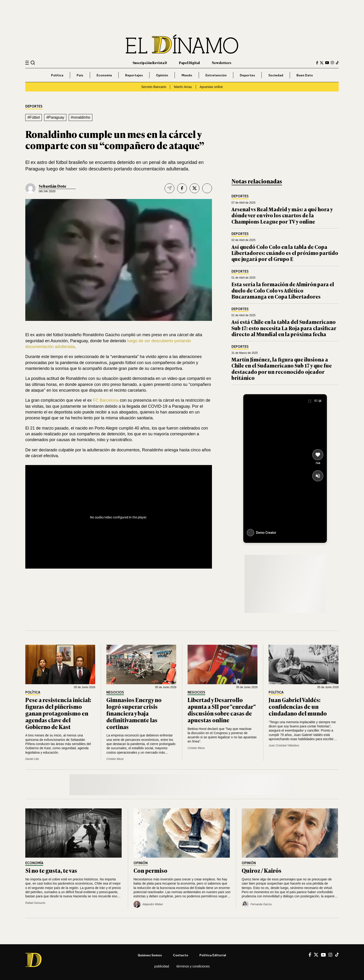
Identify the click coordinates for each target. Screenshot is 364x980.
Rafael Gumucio (35, 903)
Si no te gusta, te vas (51, 870)
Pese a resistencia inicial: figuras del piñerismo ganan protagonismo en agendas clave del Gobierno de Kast (58, 713)
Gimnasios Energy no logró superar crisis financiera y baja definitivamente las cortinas (134, 713)
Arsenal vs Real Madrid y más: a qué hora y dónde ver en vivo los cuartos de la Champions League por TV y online (282, 215)
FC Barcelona (106, 400)
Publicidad (162, 966)
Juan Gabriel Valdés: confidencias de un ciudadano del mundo (298, 706)
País (80, 75)
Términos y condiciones (193, 966)
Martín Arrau (183, 87)
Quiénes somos (150, 955)
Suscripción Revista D (150, 63)
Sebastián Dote (53, 186)
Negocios (115, 692)
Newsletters (222, 63)
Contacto (181, 955)
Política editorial (213, 955)
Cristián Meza (115, 759)
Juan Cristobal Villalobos (284, 746)
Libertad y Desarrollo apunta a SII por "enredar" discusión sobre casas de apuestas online (222, 710)
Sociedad (276, 75)
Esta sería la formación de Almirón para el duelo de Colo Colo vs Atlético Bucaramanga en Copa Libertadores (283, 290)
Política (57, 75)
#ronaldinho (81, 117)
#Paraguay (55, 117)
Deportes (247, 75)
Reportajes (134, 75)
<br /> (119, 516)
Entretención (216, 75)
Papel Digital (189, 63)
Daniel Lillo (32, 759)
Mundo (187, 75)
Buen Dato (305, 75)
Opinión (162, 75)
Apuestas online (211, 87)
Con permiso (150, 870)
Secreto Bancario (154, 87)
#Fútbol (34, 117)
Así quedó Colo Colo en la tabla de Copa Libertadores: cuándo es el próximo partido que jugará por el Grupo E (285, 253)
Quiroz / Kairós (262, 870)
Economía (104, 75)
